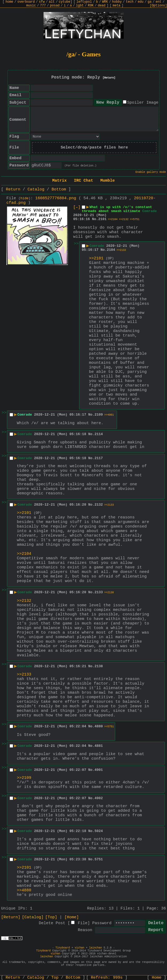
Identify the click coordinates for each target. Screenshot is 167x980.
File (83, 923)
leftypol (84, 2)
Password (102, 923)
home (9, 2)
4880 (99, 726)
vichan (79, 948)
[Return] (109, 78)
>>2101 (96, 258)
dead (102, 6)
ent (159, 2)
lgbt (80, 6)
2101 (102, 219)
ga (150, 2)
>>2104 (113, 219)
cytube (65, 2)
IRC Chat (83, 181)
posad (55, 6)
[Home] (72, 917)
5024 (99, 831)
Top (55, 978)
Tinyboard (63, 948)
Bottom (59, 190)
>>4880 (24, 890)
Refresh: (107, 978)
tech (130, 2)
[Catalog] (33, 917)
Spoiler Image (143, 103)
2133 (99, 592)
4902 (99, 798)
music (31, 6)
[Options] (158, 6)
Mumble (108, 181)
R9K (91, 6)
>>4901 (109, 415)
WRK (105, 2)
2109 (99, 415)
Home (157, 978)
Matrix (59, 181)
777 (43, 6)
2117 (99, 458)
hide (25, 198)
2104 (111, 250)
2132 (99, 505)
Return (13, 190)
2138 (99, 666)
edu (141, 2)
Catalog (36, 190)
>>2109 (24, 778)
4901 (99, 770)
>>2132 (124, 219)
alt (52, 2)
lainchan (96, 948)
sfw (42, 2)
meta (117, 6)
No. (95, 219)
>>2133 (109, 505)
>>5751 (135, 219)
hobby (117, 2)
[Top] (51, 917)
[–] (77, 207)
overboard (26, 2)
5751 (99, 859)
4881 (99, 746)
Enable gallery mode (151, 172)
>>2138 (109, 593)
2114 (99, 434)
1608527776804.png (56, 198)
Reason (85, 930)
